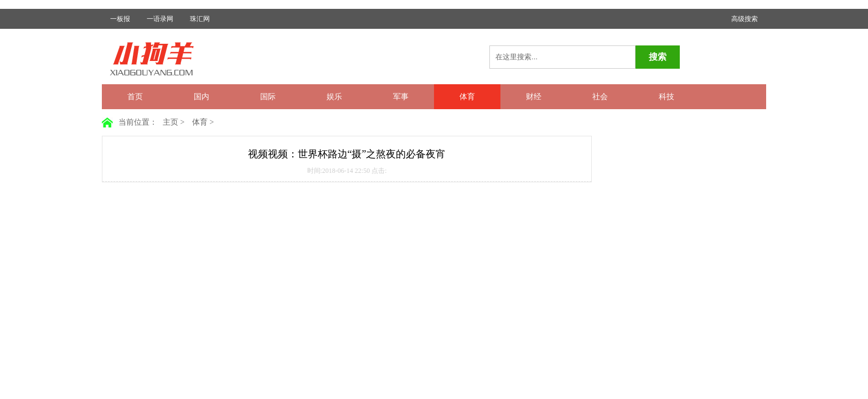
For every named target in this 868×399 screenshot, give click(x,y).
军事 (401, 97)
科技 (666, 97)
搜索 (658, 57)
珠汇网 (200, 19)
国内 (201, 97)
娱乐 (334, 97)
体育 (467, 97)
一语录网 (160, 19)
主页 (170, 122)
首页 (135, 97)
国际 (268, 97)
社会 (600, 97)
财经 (534, 97)
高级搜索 (745, 19)
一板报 (120, 19)
